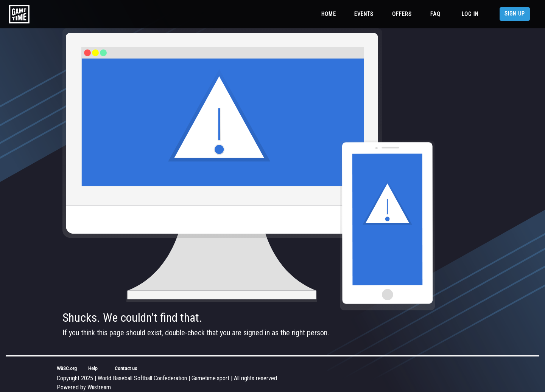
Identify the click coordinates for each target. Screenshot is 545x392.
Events (364, 14)
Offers (402, 14)
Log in (470, 14)
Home (330, 14)
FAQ (435, 14)
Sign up (515, 14)
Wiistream (99, 387)
